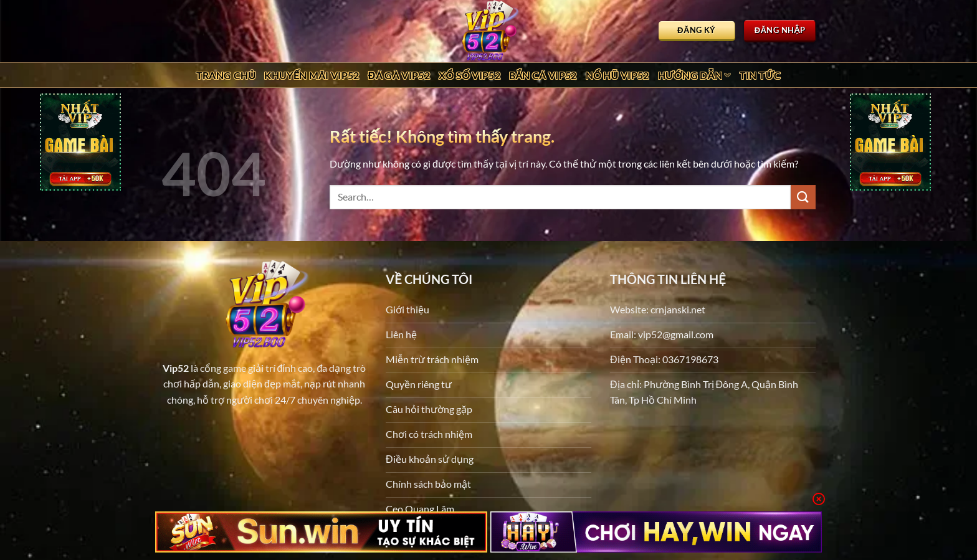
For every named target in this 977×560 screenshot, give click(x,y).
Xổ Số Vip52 (469, 75)
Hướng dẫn (694, 75)
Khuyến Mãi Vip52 (312, 75)
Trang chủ (226, 75)
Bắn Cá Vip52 (543, 75)
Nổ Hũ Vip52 (617, 75)
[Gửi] (803, 197)
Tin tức (760, 75)
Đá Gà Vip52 (399, 75)
